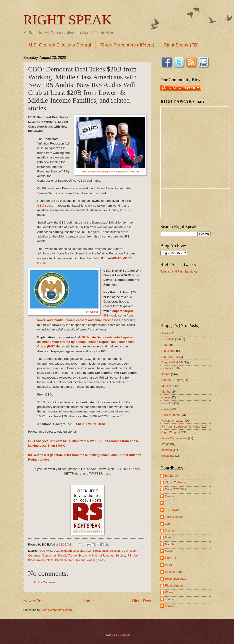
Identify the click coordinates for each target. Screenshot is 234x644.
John (168, 524)
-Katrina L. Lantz (171, 380)
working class (96, 560)
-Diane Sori (168, 357)
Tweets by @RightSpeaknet (179, 272)
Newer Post (34, 601)
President (61, 560)
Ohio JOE (171, 558)
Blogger (125, 635)
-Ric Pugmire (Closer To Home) (181, 427)
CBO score (45, 206)
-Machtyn (166, 386)
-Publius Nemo (170, 415)
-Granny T (167, 368)
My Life (170, 544)
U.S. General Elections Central (60, 45)
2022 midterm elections (69, 551)
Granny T (171, 496)
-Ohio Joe (167, 403)
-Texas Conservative (174, 438)
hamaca (170, 606)
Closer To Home (175, 482)
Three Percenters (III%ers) (127, 45)
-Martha (165, 392)
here (136, 469)
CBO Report (130, 551)
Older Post (142, 601)
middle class (45, 560)
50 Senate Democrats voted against (107, 337)
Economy (84, 555)
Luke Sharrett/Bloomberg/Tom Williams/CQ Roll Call (110, 172)
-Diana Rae (168, 351)
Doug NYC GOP (176, 489)
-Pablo (165, 409)
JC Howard (172, 510)
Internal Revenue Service (109, 555)
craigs (169, 599)
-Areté (164, 333)
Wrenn (169, 592)
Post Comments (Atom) (57, 610)
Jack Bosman (174, 517)
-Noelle (165, 397)
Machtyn (171, 531)
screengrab (92, 312)
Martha (170, 537)
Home (88, 601)
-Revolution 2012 (172, 421)
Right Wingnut (174, 585)
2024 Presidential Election (103, 551)
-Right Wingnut (170, 432)
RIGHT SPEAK (68, 20)
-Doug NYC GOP (172, 362)
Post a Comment (45, 582)
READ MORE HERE (92, 424)
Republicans (77, 560)
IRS (129, 555)
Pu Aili (169, 565)
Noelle (169, 551)
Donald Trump (68, 555)
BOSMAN (171, 476)
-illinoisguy (167, 456)
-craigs (165, 444)
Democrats (49, 555)
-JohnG (165, 374)
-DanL (164, 345)
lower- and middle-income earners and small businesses (79, 320)
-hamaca (166, 450)
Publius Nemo (174, 572)
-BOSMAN (45, 551)
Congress (34, 555)
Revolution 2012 (176, 579)
